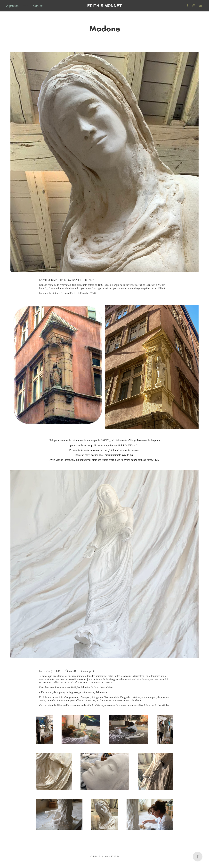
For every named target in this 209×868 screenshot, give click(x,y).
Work (26, 6)
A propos (12, 6)
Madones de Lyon (76, 288)
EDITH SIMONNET (104, 6)
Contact (38, 6)
